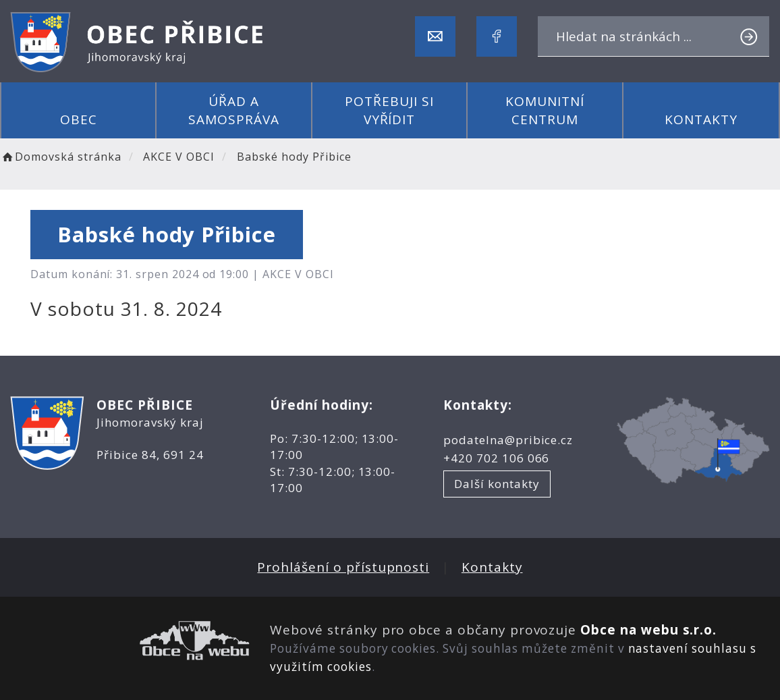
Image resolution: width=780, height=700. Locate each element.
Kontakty (701, 119)
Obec (79, 119)
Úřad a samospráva (234, 110)
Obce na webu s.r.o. (648, 630)
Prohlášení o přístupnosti (343, 567)
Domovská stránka (61, 157)
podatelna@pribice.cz (508, 440)
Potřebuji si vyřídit (389, 110)
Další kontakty (497, 484)
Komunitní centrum (545, 110)
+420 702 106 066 (496, 458)
